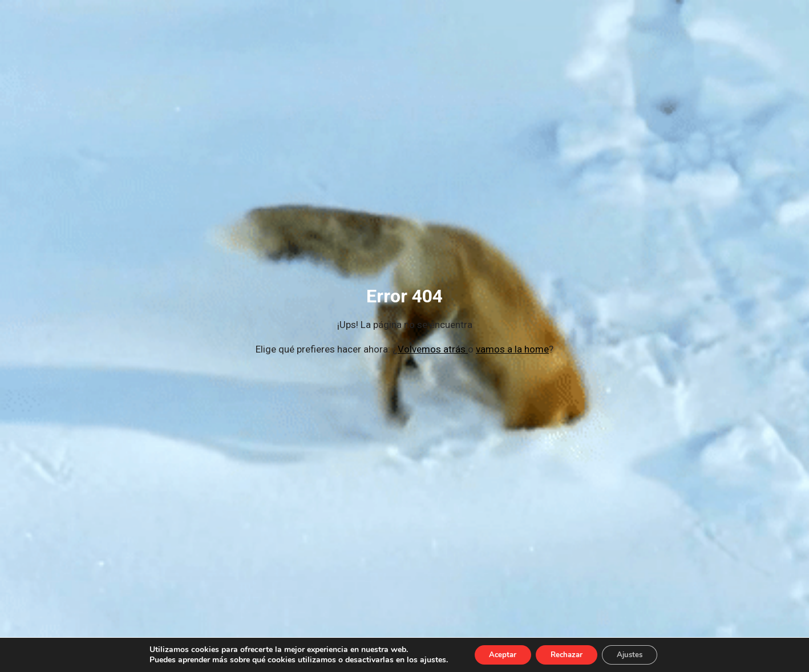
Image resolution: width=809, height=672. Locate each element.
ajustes (423, 659)
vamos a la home (512, 349)
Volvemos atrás (433, 349)
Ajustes (636, 654)
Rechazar (567, 654)
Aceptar (496, 654)
